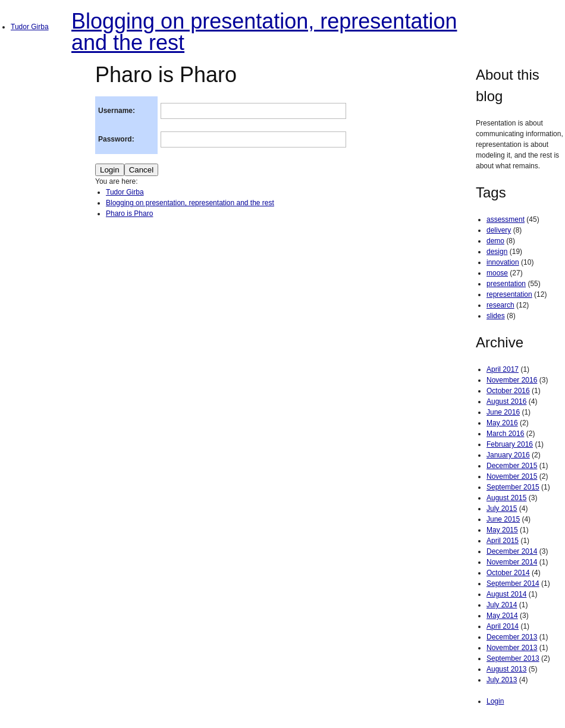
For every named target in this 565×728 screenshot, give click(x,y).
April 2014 (503, 626)
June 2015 (503, 519)
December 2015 (512, 466)
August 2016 (506, 401)
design (497, 252)
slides (496, 316)
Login (495, 701)
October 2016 (508, 391)
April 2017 (503, 369)
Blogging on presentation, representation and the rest (264, 32)
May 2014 (502, 616)
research (500, 305)
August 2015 (506, 498)
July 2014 (502, 605)
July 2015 (502, 509)
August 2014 (506, 594)
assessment (506, 219)
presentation (506, 284)
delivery (499, 230)
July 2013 (502, 680)
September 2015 (513, 487)
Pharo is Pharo (129, 214)
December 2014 (512, 551)
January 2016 (508, 455)
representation (509, 294)
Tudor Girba (30, 27)
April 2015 (503, 541)
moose (497, 273)
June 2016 (503, 412)
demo (495, 241)
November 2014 (512, 562)
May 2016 (502, 423)
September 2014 (513, 583)
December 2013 (512, 637)
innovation (503, 262)
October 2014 (508, 573)
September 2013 (513, 658)
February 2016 (510, 444)
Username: (117, 111)
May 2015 (502, 530)
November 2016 (512, 380)
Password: (116, 139)
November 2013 (512, 648)
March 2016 (505, 434)
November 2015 (512, 476)
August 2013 (506, 669)
